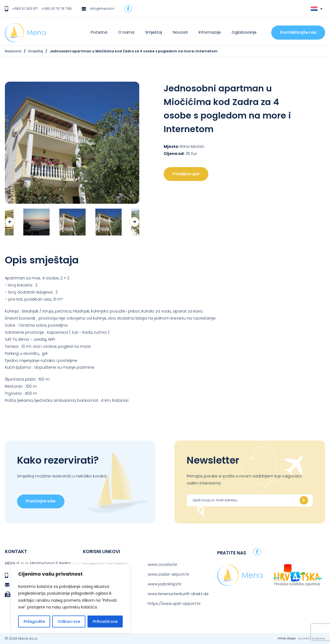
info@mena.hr (102, 9)
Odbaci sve (69, 621)
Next (134, 222)
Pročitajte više (41, 501)
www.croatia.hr (162, 565)
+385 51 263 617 (25, 9)
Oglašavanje (244, 32)
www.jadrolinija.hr (165, 584)
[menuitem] (317, 9)
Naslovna (13, 51)
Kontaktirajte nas (298, 32)
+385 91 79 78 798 (57, 9)
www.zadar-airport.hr (169, 574)
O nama (126, 32)
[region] (70, 599)
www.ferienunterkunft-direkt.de (178, 594)
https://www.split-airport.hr (174, 604)
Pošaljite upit (186, 174)
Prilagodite (34, 621)
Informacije (210, 32)
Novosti (180, 32)
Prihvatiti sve (105, 621)
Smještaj (154, 32)
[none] (317, 9)
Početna (99, 32)
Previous (10, 222)
